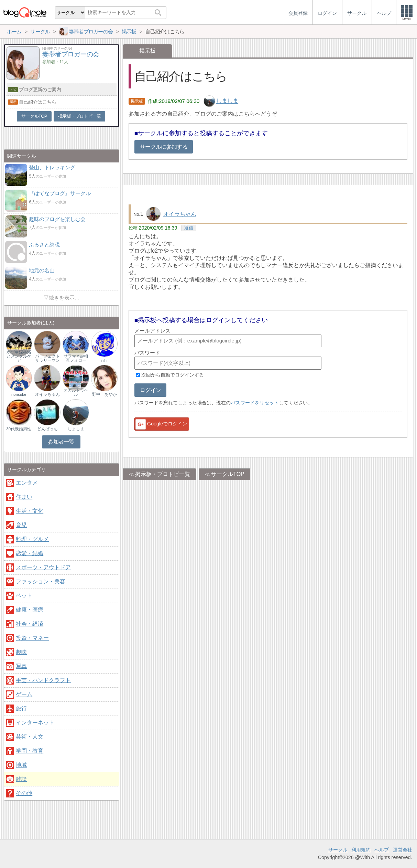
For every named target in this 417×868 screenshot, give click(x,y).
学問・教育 (30, 751)
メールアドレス (152, 331)
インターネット (35, 723)
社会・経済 (30, 624)
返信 (189, 228)
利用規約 (361, 850)
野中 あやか (105, 394)
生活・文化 (30, 511)
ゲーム (24, 694)
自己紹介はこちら (38, 102)
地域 (21, 765)
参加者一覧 (61, 442)
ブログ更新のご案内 (40, 89)
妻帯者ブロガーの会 (71, 54)
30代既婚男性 (19, 429)
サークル (338, 850)
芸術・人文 (30, 737)
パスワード (147, 353)
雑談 (21, 779)
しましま (227, 101)
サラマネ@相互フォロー (76, 358)
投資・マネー (32, 638)
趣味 (21, 652)
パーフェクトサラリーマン (47, 358)
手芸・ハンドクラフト (43, 680)
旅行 (21, 708)
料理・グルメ (32, 539)
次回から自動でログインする (173, 375)
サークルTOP (228, 474)
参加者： (55, 62)
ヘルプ (382, 850)
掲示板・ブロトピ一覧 (163, 474)
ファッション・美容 (41, 581)
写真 (21, 666)
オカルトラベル (76, 392)
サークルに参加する (164, 147)
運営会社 (403, 850)
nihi (105, 360)
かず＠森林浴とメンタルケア (19, 356)
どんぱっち (47, 429)
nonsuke (19, 394)
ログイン (150, 390)
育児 (21, 525)
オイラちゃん (180, 214)
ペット (24, 596)
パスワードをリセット (255, 403)
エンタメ (27, 483)
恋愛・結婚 (30, 553)
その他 (24, 793)
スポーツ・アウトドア (43, 567)
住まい (24, 497)
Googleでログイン (161, 424)
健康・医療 (30, 610)
